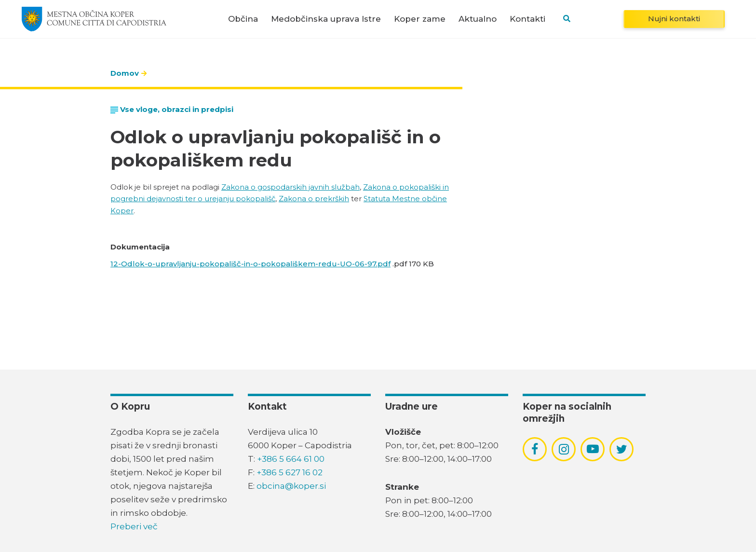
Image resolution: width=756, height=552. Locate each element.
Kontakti (527, 19)
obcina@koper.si (291, 486)
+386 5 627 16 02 (290, 472)
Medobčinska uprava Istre (326, 19)
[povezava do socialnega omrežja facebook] (535, 449)
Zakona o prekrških (314, 199)
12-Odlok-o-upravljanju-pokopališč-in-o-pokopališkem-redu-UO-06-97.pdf (250, 264)
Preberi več (134, 526)
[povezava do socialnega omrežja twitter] (622, 449)
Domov (125, 73)
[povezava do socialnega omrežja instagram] (564, 449)
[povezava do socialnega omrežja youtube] (593, 449)
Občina (243, 19)
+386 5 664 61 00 (291, 459)
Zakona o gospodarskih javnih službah (290, 187)
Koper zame (420, 19)
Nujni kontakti (674, 19)
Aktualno (478, 19)
